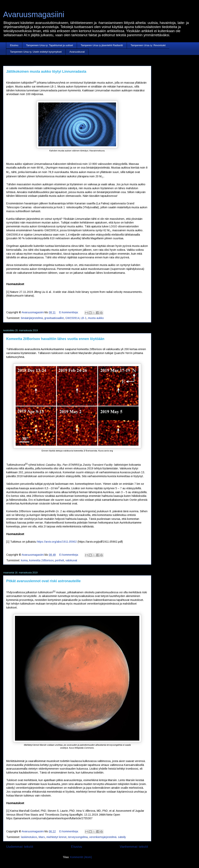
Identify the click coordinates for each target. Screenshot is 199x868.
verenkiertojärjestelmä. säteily (108, 837)
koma (24, 560)
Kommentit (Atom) (81, 857)
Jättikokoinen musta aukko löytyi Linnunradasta (46, 72)
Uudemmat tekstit (20, 847)
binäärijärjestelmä (32, 318)
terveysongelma (78, 837)
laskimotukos (29, 837)
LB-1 (84, 318)
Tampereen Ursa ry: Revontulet (148, 45)
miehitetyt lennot (56, 837)
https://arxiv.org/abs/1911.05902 (57, 542)
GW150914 (72, 318)
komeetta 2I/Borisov (41, 560)
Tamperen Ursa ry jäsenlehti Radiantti (102, 45)
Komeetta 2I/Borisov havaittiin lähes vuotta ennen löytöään (55, 339)
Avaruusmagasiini (34, 14)
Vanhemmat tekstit (134, 847)
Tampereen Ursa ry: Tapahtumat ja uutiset (49, 45)
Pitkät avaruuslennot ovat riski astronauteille (43, 581)
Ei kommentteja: (69, 312)
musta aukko (96, 318)
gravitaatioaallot (54, 318)
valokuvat (71, 560)
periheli (59, 560)
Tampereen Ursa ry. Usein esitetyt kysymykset (36, 52)
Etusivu (14, 45)
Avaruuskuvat (77, 52)
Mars (42, 837)
